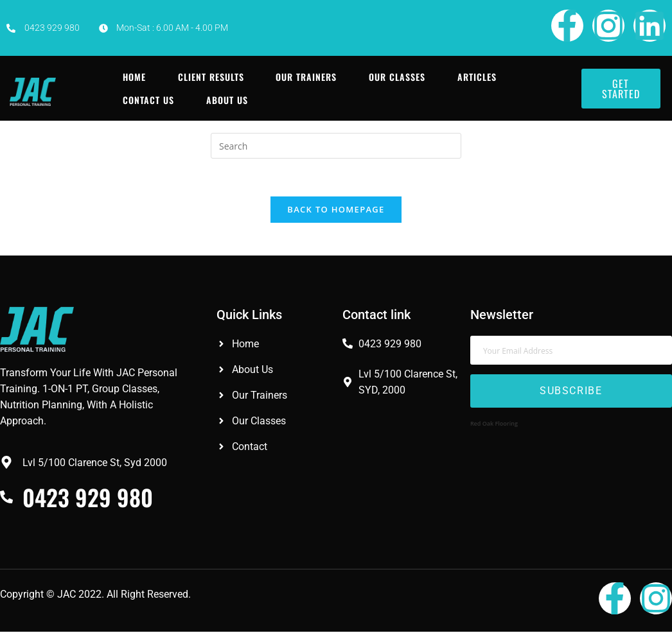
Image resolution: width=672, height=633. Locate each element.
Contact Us (148, 100)
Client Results (210, 77)
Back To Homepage (336, 211)
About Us (226, 100)
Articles (477, 77)
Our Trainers (306, 77)
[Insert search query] (336, 146)
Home (134, 77)
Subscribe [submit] (571, 393)
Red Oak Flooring (494, 425)
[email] (571, 351)
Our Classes (397, 77)
